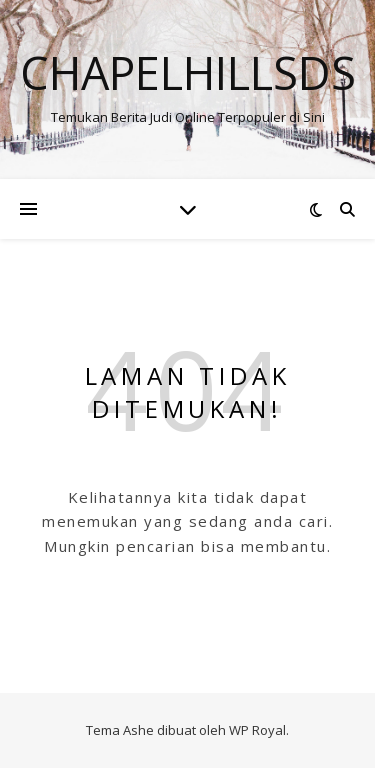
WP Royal (257, 730)
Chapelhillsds (188, 72)
